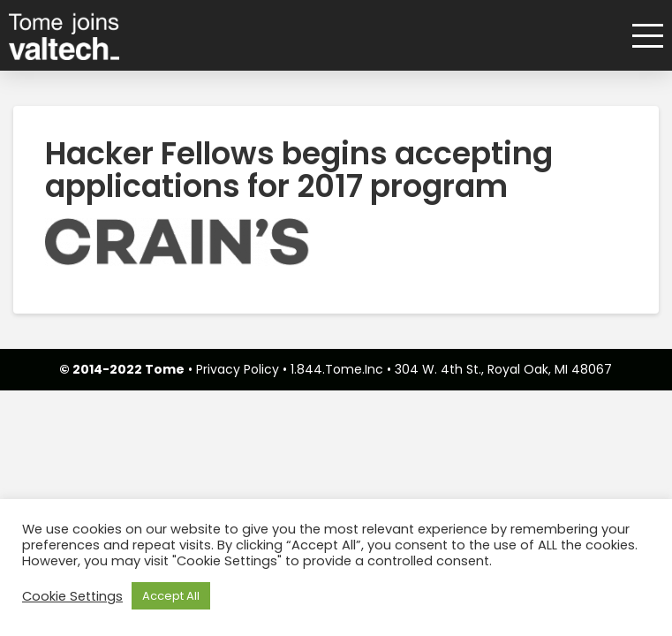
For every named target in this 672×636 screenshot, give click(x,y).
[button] (642, 36)
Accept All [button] (171, 596)
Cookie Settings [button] (72, 596)
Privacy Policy (238, 369)
